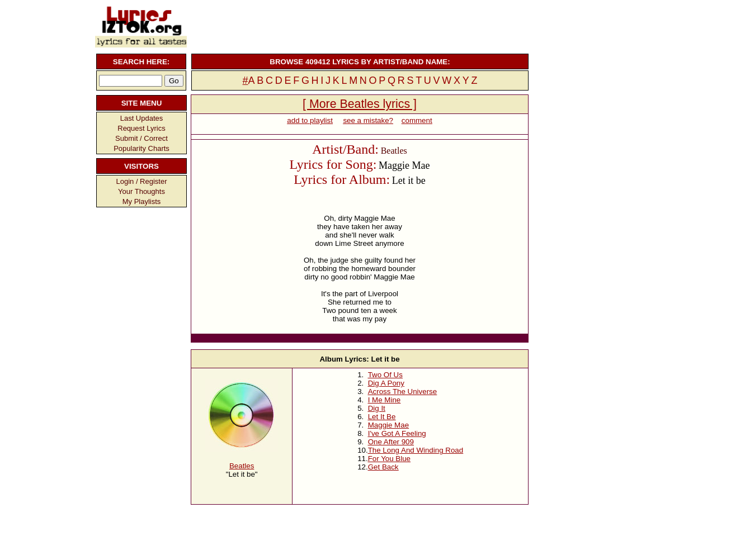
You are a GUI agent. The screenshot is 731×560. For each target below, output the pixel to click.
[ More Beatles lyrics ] (360, 104)
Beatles (242, 466)
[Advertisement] (359, 25)
